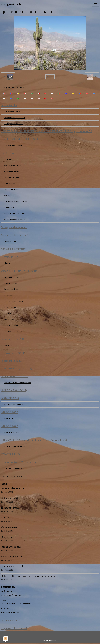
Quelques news (9, 527)
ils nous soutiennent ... (13, 289)
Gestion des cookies (50, 641)
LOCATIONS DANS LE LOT (15, 145)
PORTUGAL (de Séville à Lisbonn (17, 383)
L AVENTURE (10, 319)
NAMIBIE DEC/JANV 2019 (15, 404)
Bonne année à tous (11, 547)
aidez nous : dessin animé (14, 277)
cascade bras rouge (12, 177)
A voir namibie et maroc (13, 488)
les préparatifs (10, 307)
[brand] (11, 4)
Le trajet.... (8, 313)
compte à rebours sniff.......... (15, 557)
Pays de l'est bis (10, 345)
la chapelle (8, 159)
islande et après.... (10, 508)
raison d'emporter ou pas (14, 301)
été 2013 (6, 518)
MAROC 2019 (10, 418)
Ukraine (7, 263)
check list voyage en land (14, 468)
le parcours (9, 295)
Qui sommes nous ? (12, 112)
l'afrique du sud (10, 241)
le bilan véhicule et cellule (14, 446)
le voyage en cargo (12, 283)
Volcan (7, 195)
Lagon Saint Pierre (11, 189)
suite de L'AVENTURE (13, 325)
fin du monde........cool (12, 566)
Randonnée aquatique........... (15, 171)
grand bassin (9, 207)
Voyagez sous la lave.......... (14, 165)
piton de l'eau (9, 183)
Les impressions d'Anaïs (14, 124)
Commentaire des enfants (15, 118)
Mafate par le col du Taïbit (14, 213)
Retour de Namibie (11, 498)
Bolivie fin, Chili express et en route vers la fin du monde (29, 576)
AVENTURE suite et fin (13, 331)
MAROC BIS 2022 (11, 432)
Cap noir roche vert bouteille (16, 201)
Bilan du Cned (8, 537)
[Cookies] (6, 639)
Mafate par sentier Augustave (16, 219)
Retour (50, 77)
